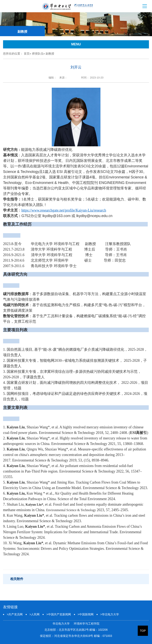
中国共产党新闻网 (58, 614)
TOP (143, 631)
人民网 (34, 614)
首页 (27, 54)
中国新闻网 (86, 614)
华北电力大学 (110, 614)
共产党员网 (15, 614)
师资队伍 (38, 54)
